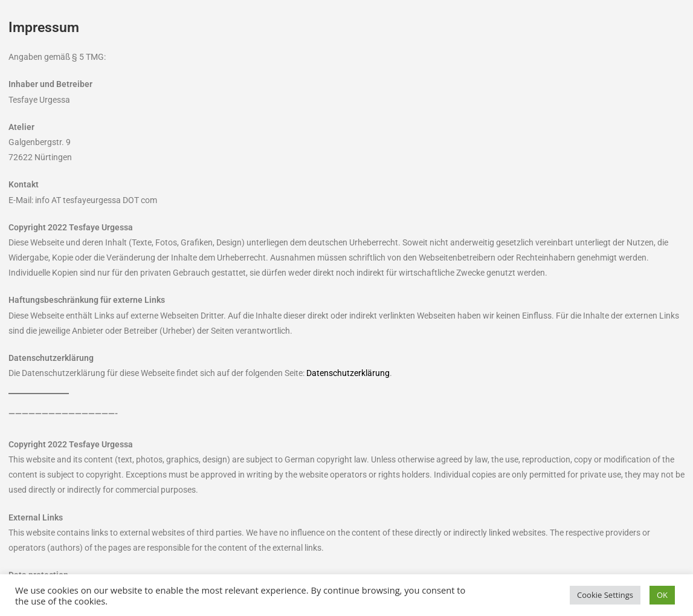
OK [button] (662, 595)
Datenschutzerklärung (348, 373)
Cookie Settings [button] (605, 595)
